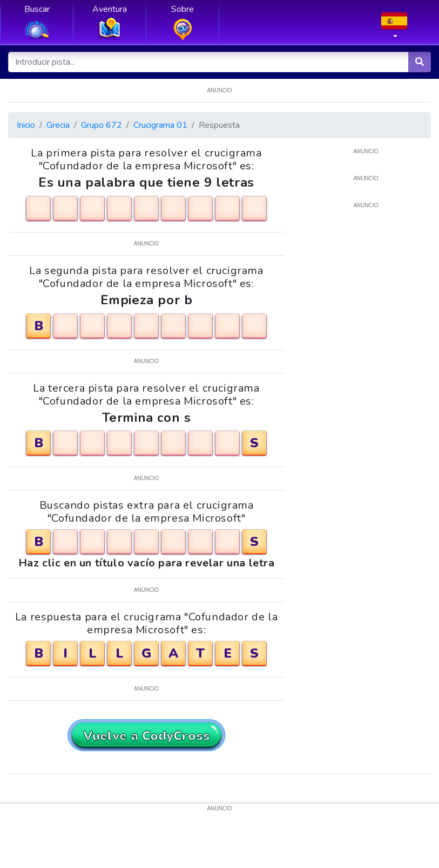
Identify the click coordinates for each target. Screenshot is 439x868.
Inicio (26, 125)
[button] (394, 29)
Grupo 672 (102, 125)
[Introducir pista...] (209, 62)
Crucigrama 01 (160, 125)
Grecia (58, 125)
